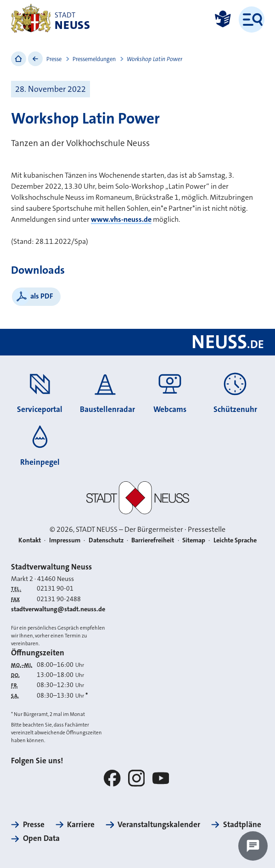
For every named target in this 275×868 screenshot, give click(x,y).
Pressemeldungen (94, 59)
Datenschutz (106, 540)
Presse (54, 59)
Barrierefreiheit (153, 540)
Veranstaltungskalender (159, 824)
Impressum (65, 540)
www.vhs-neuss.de (121, 219)
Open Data (41, 838)
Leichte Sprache (235, 540)
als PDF (42, 296)
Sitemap (194, 540)
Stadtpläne (242, 824)
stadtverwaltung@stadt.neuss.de (58, 609)
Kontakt (30, 540)
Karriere (81, 824)
